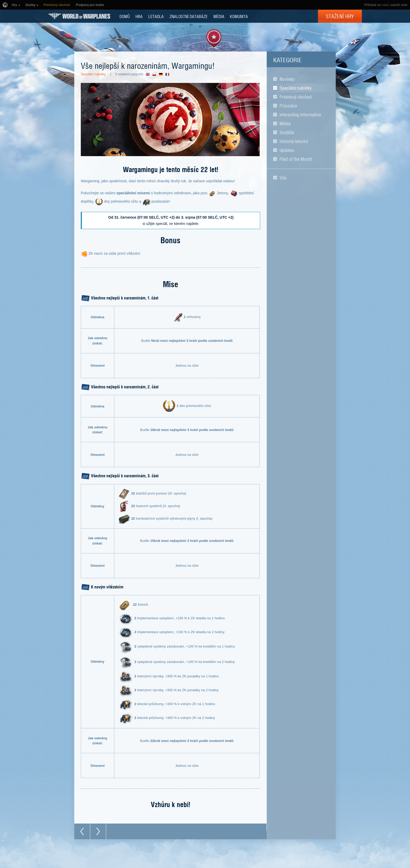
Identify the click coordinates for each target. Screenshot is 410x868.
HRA (139, 16)
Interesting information (300, 115)
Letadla (156, 16)
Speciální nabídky (296, 88)
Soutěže (287, 132)
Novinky (287, 79)
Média (285, 123)
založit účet (399, 5)
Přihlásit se (373, 5)
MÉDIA (219, 16)
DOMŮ (125, 16)
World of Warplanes (79, 16)
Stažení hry (340, 16)
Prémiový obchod (296, 97)
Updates (287, 150)
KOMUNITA (239, 16)
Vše (283, 178)
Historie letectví (294, 141)
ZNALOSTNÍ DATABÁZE (189, 16)
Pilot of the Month (296, 159)
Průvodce (288, 106)
